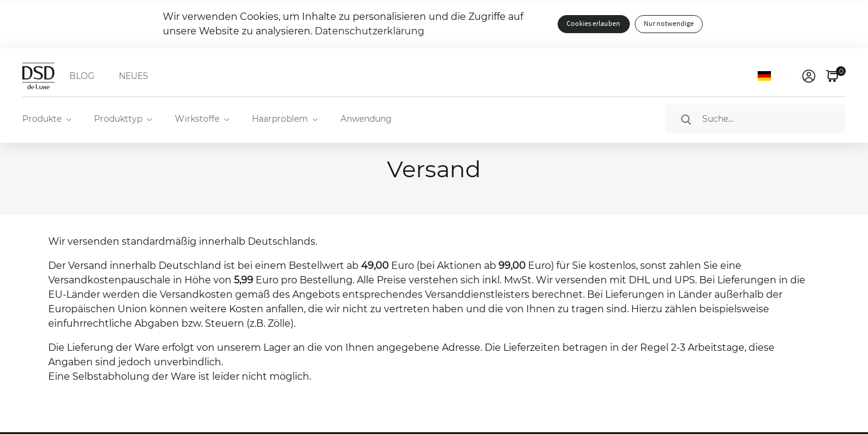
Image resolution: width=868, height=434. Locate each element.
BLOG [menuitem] (82, 76)
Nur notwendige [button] (669, 24)
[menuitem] (46, 119)
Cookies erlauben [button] (593, 24)
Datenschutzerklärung (370, 31)
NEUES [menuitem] (134, 76)
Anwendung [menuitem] (366, 119)
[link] (809, 76)
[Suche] (755, 119)
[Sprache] (775, 76)
